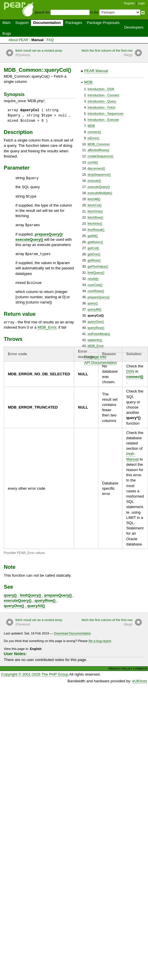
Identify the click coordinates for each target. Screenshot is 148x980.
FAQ (50, 40)
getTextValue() (98, 266)
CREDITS (141, 668)
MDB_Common (99, 144)
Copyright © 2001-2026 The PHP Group (35, 674)
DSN (130, 371)
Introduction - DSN (101, 89)
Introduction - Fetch (101, 107)
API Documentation (100, 363)
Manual (38, 40)
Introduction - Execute (103, 120)
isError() (93, 138)
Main (6, 23)
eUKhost (140, 681)
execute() (94, 181)
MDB (88, 82)
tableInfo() (95, 340)
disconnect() (96, 168)
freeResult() (96, 230)
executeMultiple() (100, 193)
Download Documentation (73, 633)
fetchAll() (94, 199)
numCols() (95, 285)
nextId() (93, 279)
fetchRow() (95, 217)
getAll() (93, 236)
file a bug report (100, 641)
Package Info (95, 357)
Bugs (7, 33)
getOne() (94, 254)
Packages (74, 23)
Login (141, 3)
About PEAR (18, 40)
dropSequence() (99, 175)
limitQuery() (96, 273)
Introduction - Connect (103, 95)
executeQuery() (99, 187)
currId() (93, 162)
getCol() (93, 248)
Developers (134, 27)
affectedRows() (98, 150)
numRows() (96, 291)
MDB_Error (96, 346)
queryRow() (96, 328)
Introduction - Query (102, 101)
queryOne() (96, 322)
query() (93, 303)
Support (22, 23)
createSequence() (100, 156)
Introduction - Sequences (106, 114)
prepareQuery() (99, 297)
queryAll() (94, 309)
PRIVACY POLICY (120, 668)
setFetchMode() (99, 334)
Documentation (47, 23)
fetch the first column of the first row (107, 53)
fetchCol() (95, 205)
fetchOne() (95, 211)
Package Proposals (103, 23)
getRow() (94, 260)
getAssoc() (95, 242)
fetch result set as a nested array (39, 53)
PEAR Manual (96, 71)
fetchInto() (95, 224)
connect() (94, 132)
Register (129, 3)
